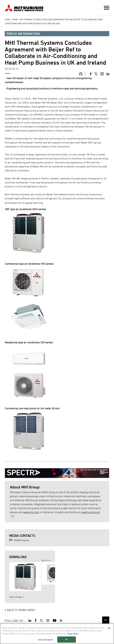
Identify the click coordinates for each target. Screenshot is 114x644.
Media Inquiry (22, 540)
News (15, 19)
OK (66, 639)
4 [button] (47, 560)
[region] (57, 634)
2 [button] (44, 560)
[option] (25, 577)
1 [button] (42, 560)
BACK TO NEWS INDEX (21, 610)
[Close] (109, 628)
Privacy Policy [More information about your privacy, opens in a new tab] (73, 634)
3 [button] (45, 560)
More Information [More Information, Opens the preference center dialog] (45, 639)
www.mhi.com (31, 512)
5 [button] (49, 560)
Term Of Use (16, 597)
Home (7, 19)
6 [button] (50, 560)
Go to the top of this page (106, 620)
